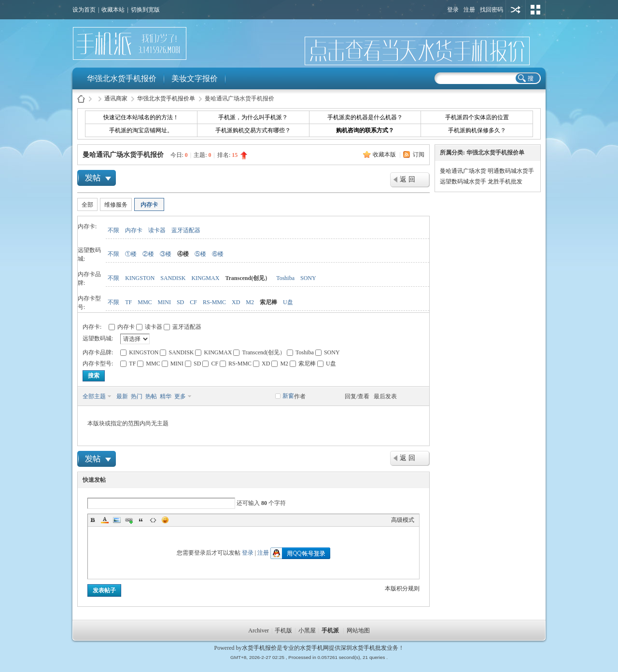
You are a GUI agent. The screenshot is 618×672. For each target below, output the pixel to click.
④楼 (183, 254)
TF (128, 302)
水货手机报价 (259, 648)
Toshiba (285, 278)
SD (180, 302)
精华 (166, 396)
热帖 (151, 396)
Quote (141, 520)
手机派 (330, 630)
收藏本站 (113, 10)
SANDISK (173, 278)
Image (117, 520)
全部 (87, 205)
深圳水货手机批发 (364, 648)
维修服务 (116, 205)
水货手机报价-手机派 (81, 99)
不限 (113, 230)
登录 (453, 10)
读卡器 (157, 230)
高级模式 (403, 520)
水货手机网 (314, 648)
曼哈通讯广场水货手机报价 (123, 155)
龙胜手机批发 (505, 182)
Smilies (165, 520)
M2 (250, 302)
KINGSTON (140, 278)
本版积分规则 (402, 588)
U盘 (288, 302)
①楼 (131, 254)
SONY (308, 278)
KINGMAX (205, 278)
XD (236, 302)
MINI (164, 302)
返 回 (407, 179)
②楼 (148, 254)
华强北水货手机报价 (122, 78)
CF (193, 302)
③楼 (166, 254)
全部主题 (94, 396)
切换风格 (535, 10)
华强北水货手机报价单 (166, 98)
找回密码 (492, 10)
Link (129, 520)
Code (153, 520)
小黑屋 (307, 630)
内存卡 (149, 205)
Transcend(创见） (248, 278)
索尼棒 (268, 302)
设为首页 (84, 10)
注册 (469, 10)
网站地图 (358, 630)
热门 (137, 396)
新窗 (288, 396)
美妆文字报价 (195, 78)
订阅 (419, 154)
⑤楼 (200, 254)
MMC (145, 302)
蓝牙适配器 (186, 230)
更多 (180, 396)
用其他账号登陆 (516, 10)
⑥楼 (218, 254)
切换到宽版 (145, 10)
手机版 (283, 630)
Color (105, 520)
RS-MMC (214, 302)
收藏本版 (385, 154)
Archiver (259, 630)
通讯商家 (116, 98)
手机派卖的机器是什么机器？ (365, 117)
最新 (122, 396)
